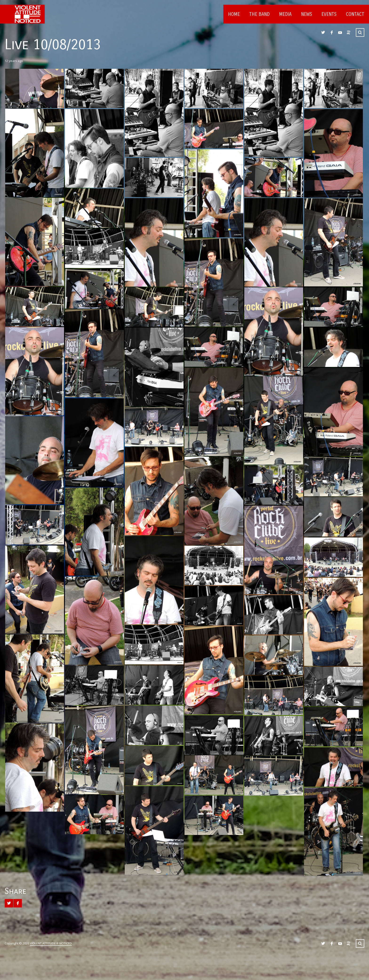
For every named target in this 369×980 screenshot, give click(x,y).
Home (234, 14)
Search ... (360, 33)
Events (329, 14)
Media (285, 14)
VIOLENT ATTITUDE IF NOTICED (51, 943)
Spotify (349, 33)
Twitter (323, 33)
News (307, 14)
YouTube (340, 33)
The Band (259, 14)
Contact (355, 14)
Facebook (332, 33)
